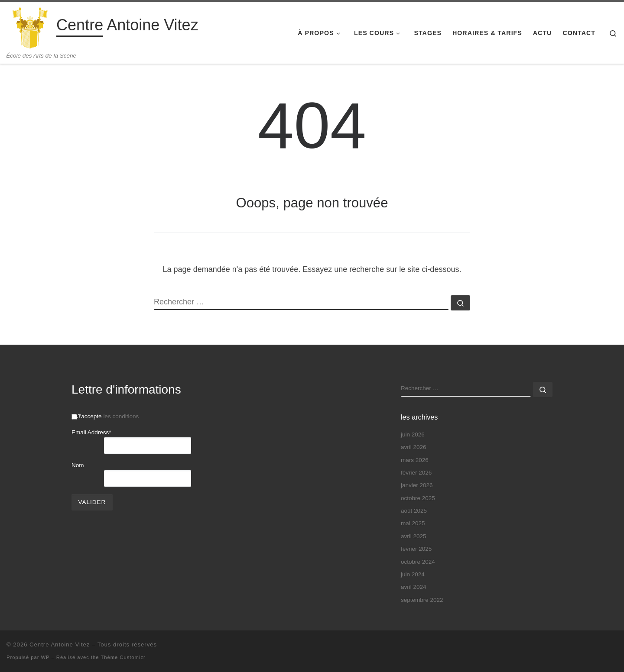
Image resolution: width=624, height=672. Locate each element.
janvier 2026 (417, 485)
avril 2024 (414, 587)
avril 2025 (414, 536)
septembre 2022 (422, 600)
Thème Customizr (123, 657)
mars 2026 (415, 460)
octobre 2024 (418, 562)
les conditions (121, 416)
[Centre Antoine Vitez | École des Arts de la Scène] (30, 27)
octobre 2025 (418, 498)
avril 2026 (414, 447)
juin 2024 (413, 574)
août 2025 (414, 511)
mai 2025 (413, 523)
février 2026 (416, 473)
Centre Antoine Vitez (60, 645)
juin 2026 (413, 435)
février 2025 (416, 549)
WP (45, 657)
